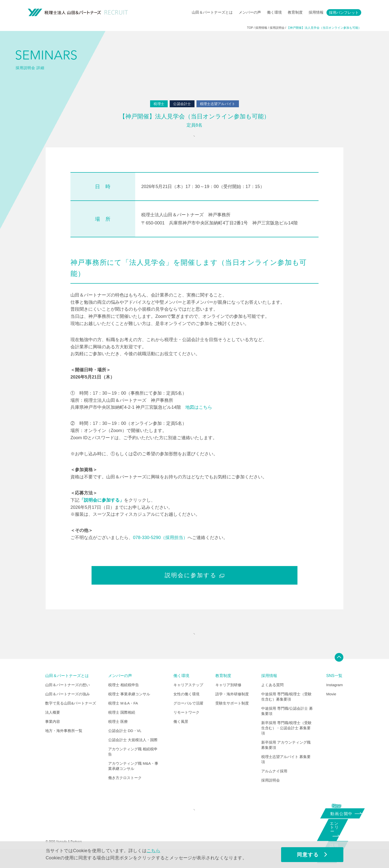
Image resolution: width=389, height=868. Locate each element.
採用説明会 (271, 793)
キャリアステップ (188, 698)
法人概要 (53, 725)
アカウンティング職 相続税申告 (133, 764)
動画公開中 (343, 813)
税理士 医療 (118, 734)
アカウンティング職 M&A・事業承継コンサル (133, 779)
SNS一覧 (334, 689)
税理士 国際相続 (122, 725)
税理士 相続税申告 (124, 698)
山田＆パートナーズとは (212, 12)
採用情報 (316, 12)
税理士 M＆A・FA (123, 716)
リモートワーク (186, 725)
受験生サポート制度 (232, 716)
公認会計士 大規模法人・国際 (133, 753)
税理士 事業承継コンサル (129, 707)
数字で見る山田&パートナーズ (71, 716)
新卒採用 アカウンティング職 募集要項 (286, 758)
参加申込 (193, 139)
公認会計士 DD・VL (125, 744)
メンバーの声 (250, 12)
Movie (331, 707)
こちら (153, 851)
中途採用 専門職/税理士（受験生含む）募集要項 (286, 709)
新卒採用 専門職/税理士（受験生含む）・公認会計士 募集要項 (286, 741)
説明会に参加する (194, 582)
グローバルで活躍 (188, 716)
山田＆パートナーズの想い (67, 698)
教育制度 (295, 12)
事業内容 (53, 734)
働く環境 (274, 12)
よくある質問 (272, 698)
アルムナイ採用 (274, 784)
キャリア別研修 (228, 698)
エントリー (341, 831)
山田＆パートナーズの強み (67, 707)
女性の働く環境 (186, 707)
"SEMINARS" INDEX (193, 644)
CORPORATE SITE (193, 826)
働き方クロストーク (125, 791)
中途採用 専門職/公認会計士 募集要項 (287, 724)
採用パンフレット (344, 13)
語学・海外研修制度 (232, 707)
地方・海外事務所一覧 (64, 744)
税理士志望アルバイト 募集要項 (286, 772)
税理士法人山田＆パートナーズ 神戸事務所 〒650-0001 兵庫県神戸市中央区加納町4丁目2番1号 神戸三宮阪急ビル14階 (219, 225)
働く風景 (181, 734)
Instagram (335, 698)
